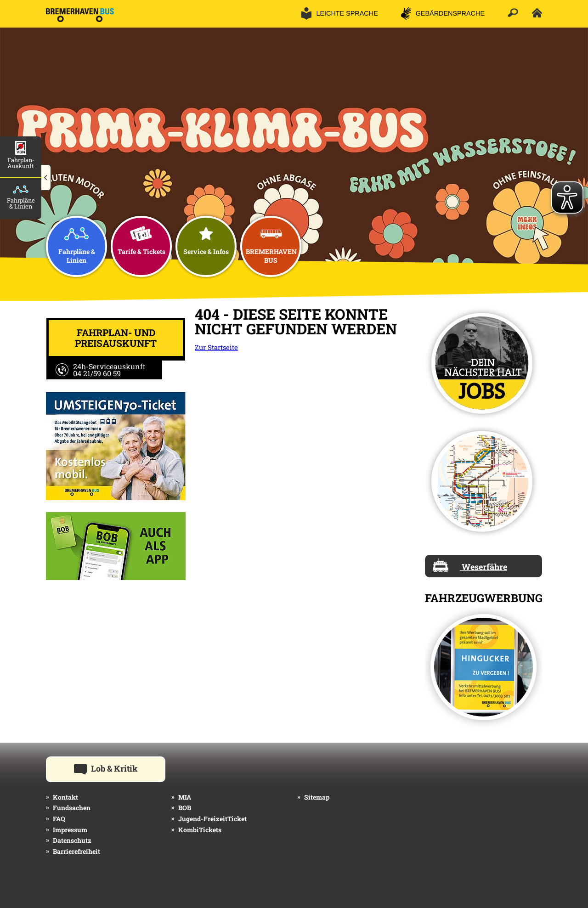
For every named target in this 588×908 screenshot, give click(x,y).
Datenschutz (72, 840)
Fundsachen (72, 808)
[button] (46, 178)
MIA (185, 797)
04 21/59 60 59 (97, 373)
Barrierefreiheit (76, 851)
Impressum (70, 830)
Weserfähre (470, 565)
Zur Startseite (216, 347)
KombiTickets (200, 830)
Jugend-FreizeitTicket (212, 819)
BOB (185, 808)
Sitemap (317, 797)
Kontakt (65, 797)
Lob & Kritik (120, 768)
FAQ (59, 819)
